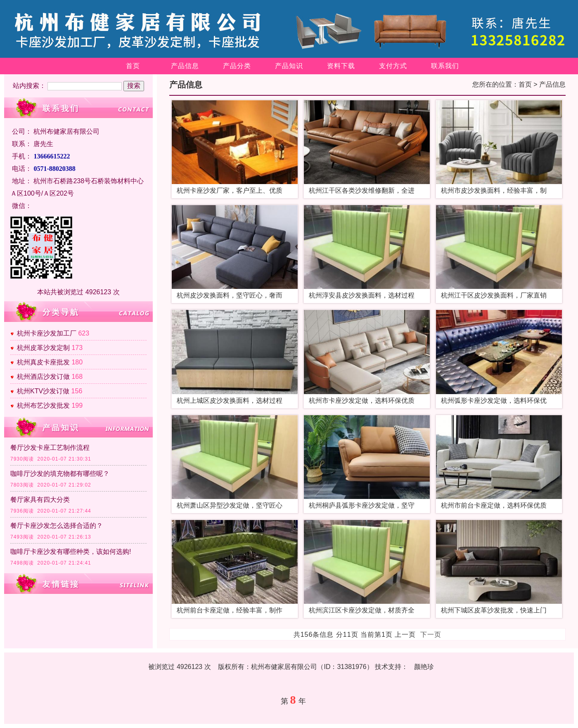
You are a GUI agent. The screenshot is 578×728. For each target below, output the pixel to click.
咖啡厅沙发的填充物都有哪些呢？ (60, 474)
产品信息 (185, 66)
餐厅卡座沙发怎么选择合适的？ (57, 526)
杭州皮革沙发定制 (43, 348)
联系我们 (445, 66)
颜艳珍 (424, 667)
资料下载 (341, 66)
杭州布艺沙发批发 (43, 405)
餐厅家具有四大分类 (40, 500)
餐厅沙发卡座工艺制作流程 (50, 448)
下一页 (431, 635)
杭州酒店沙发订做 (43, 377)
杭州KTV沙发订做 (43, 391)
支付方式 (393, 66)
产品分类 (237, 66)
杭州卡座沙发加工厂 (47, 333)
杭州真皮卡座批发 (43, 362)
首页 (133, 66)
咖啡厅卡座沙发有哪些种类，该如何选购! (71, 552)
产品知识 (289, 66)
